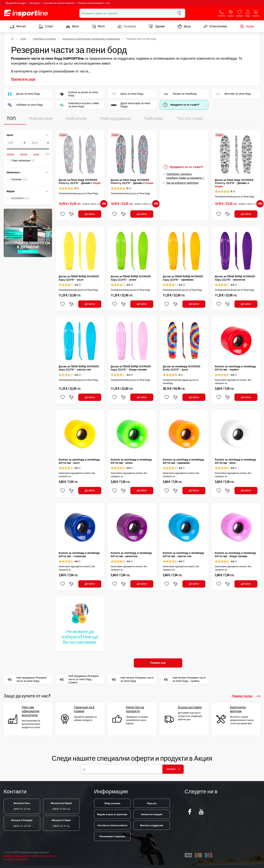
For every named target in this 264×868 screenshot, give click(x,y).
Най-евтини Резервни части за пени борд (132, 679)
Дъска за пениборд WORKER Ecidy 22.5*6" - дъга (181, 368)
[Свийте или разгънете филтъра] (47, 135)
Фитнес (18, 26)
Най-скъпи (76, 119)
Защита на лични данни (16, 856)
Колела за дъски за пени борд (78, 94)
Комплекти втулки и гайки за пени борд (78, 105)
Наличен (19, 179)
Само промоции (23, 160)
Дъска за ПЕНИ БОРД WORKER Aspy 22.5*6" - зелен (131, 278)
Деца (184, 26)
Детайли (90, 214)
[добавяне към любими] (63, 214)
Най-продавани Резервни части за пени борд (26, 679)
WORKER (20, 198)
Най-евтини (41, 119)
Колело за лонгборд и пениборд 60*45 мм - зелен (131, 461)
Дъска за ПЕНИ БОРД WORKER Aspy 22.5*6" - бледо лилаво (131, 368)
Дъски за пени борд (23, 94)
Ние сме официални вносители (31, 711)
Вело (72, 26)
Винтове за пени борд (233, 94)
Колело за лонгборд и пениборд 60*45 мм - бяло (235, 461)
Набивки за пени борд (24, 105)
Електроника (215, 26)
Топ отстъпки (190, 119)
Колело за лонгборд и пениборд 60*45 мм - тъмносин (79, 555)
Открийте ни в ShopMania (43, 856)
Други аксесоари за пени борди (130, 105)
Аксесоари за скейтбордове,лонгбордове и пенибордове (91, 39)
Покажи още (158, 663)
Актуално (35, 3)
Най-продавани (115, 119)
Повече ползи (246, 696)
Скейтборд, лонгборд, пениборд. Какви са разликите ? (185, 176)
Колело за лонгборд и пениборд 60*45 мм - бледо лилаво (235, 555)
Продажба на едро (16, 3)
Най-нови (154, 119)
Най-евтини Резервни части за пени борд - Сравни (184, 679)
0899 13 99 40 (61, 806)
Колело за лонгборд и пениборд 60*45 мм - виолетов (131, 555)
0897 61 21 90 (22, 806)
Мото (98, 26)
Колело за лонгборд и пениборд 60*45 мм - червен (235, 368)
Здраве (157, 26)
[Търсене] (179, 13)
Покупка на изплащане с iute (94, 3)
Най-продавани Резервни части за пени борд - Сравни (78, 679)
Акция (247, 26)
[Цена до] (38, 143)
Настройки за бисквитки (16, 859)
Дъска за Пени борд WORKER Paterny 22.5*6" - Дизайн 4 (234, 183)
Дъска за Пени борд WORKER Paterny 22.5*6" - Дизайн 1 (80, 182)
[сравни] (71, 214)
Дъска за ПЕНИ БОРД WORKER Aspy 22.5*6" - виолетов (235, 278)
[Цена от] (14, 143)
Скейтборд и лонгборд (44, 39)
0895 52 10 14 (61, 823)
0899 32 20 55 (22, 823)
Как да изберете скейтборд (182, 183)
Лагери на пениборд (179, 94)
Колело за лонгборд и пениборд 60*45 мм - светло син (183, 555)
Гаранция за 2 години (84, 709)
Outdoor (127, 26)
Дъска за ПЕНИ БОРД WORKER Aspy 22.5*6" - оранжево (183, 278)
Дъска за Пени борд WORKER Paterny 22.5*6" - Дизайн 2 (132, 182)
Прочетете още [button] (23, 79)
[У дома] (12, 39)
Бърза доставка (190, 707)
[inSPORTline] (26, 13)
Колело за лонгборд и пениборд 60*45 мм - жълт (79, 461)
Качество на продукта (135, 709)
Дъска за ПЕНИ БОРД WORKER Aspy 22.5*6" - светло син (79, 368)
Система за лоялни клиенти (59, 3)
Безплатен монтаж (238, 709)
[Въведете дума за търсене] (126, 13)
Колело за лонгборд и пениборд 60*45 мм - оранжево (183, 461)
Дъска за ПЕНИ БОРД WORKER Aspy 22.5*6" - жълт (79, 278)
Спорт (46, 26)
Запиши (173, 769)
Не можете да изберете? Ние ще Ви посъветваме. (80, 637)
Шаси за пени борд (127, 94)
